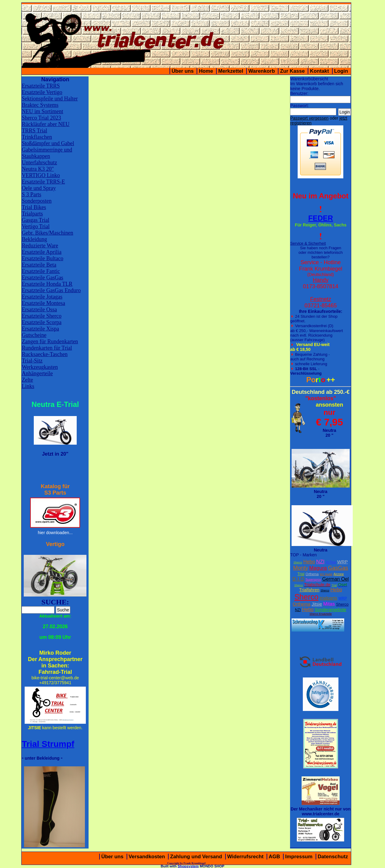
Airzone (339, 574)
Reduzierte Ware (40, 246)
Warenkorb (262, 71)
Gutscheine (34, 335)
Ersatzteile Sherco (41, 316)
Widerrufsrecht (245, 857)
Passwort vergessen (309, 118)
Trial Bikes (34, 207)
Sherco (298, 562)
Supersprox (313, 580)
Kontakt (319, 71)
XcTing (331, 562)
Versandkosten (147, 857)
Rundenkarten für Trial (47, 348)
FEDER (321, 218)
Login (341, 71)
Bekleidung (34, 239)
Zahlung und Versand (196, 857)
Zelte (27, 380)
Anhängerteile (37, 373)
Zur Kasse (292, 71)
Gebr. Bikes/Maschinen (47, 233)
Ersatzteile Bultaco (42, 258)
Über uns (183, 71)
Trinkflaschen (37, 137)
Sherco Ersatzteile (321, 614)
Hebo (309, 562)
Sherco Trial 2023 (41, 118)
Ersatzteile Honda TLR (47, 284)
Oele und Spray (39, 188)
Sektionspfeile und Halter (50, 99)
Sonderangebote (331, 610)
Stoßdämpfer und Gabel (48, 143)
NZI (320, 562)
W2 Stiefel (326, 574)
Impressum (299, 857)
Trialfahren (309, 590)
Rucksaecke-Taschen (45, 354)
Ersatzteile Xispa (40, 329)
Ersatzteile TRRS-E (43, 182)
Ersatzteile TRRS (41, 86)
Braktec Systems (40, 105)
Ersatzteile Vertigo (42, 92)
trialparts (328, 598)
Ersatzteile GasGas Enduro (51, 290)
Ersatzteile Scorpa (41, 322)
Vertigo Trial (36, 226)
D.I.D (298, 579)
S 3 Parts (31, 194)
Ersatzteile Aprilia (41, 252)
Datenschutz (333, 857)
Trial (301, 574)
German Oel (336, 579)
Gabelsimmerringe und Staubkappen (47, 153)
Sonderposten (37, 201)
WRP (343, 562)
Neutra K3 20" (38, 169)
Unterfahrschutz (39, 163)
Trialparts (32, 214)
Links (28, 386)
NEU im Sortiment (42, 111)
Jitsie (317, 604)
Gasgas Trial (35, 220)
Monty (301, 568)
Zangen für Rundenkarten (50, 341)
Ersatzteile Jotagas (42, 297)
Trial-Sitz (32, 361)
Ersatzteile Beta (39, 265)
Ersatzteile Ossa (39, 310)
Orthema (312, 574)
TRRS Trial (34, 131)
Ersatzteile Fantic (41, 271)
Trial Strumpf (48, 744)
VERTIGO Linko (41, 175)
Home (206, 71)
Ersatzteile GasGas (42, 278)
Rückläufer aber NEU (45, 124)
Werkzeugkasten (40, 367)
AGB (274, 857)
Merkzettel (231, 71)
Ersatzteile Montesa (43, 303)
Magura (318, 568)
